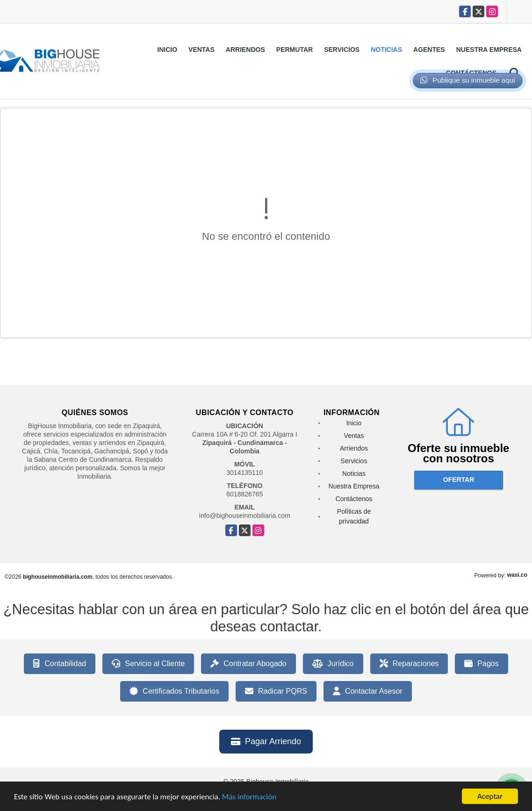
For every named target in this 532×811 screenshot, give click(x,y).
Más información (249, 797)
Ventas (201, 50)
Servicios (342, 50)
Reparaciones (409, 664)
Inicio (167, 50)
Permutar (295, 50)
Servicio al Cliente (148, 664)
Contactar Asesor (368, 691)
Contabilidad (60, 664)
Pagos (481, 664)
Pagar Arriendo (266, 741)
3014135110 (244, 473)
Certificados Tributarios (174, 691)
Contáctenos (354, 499)
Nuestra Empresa (489, 50)
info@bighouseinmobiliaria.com (245, 516)
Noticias (386, 50)
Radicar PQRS (276, 691)
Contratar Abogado (248, 664)
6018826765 (244, 494)
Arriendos (245, 50)
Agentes (429, 50)
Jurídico (333, 664)
